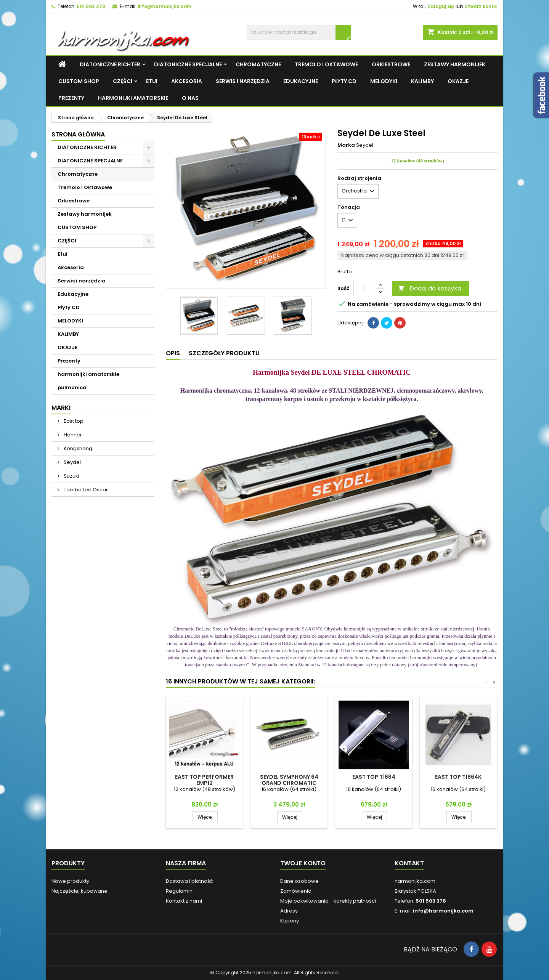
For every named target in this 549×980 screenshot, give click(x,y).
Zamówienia (296, 891)
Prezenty (71, 98)
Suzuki (71, 476)
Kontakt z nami (184, 901)
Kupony (290, 921)
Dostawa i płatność (189, 881)
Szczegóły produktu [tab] (224, 353)
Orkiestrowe (391, 64)
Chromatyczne (258, 64)
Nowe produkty (70, 881)
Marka (346, 145)
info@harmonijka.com (165, 6)
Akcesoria (187, 81)
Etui (152, 81)
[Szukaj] (299, 32)
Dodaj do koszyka (430, 288)
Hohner (72, 435)
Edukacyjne (301, 81)
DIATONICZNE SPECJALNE (188, 64)
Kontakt (409, 863)
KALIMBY (422, 81)
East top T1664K (458, 777)
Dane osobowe (299, 881)
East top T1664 (374, 777)
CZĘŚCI (123, 81)
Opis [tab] (173, 353)
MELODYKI (384, 81)
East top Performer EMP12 (204, 780)
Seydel (72, 462)
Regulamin (179, 891)
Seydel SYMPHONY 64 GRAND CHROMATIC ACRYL (289, 783)
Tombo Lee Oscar (85, 490)
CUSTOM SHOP (79, 81)
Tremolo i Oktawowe (326, 64)
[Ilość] (365, 289)
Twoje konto (303, 863)
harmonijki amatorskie (133, 98)
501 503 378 (91, 6)
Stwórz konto (481, 6)
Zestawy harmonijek (455, 64)
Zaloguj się (441, 6)
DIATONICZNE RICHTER (110, 64)
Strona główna (78, 134)
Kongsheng (77, 448)
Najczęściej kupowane (79, 891)
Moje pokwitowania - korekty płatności (328, 901)
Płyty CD (344, 81)
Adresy (289, 911)
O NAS (190, 98)
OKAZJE (458, 81)
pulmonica (72, 387)
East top (73, 421)
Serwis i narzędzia (243, 81)
